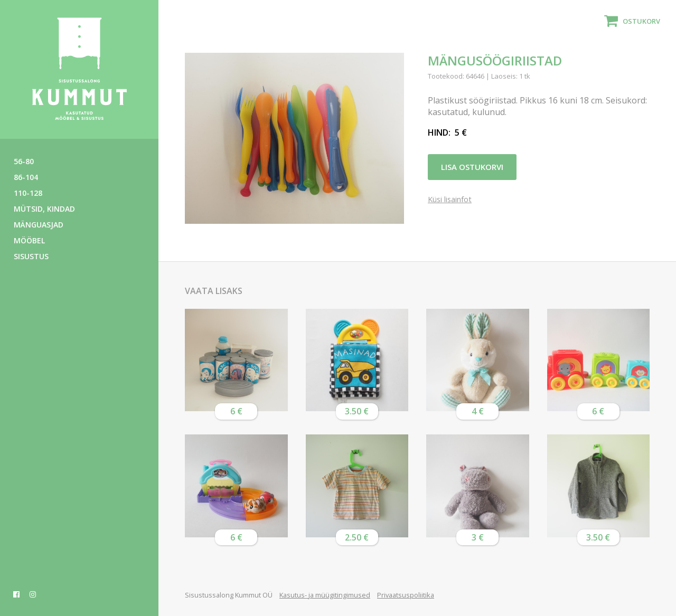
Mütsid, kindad (44, 209)
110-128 (28, 193)
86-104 (26, 177)
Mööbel (29, 240)
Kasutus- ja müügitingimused (325, 595)
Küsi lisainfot (450, 200)
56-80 (24, 161)
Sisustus (31, 256)
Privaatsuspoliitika (406, 595)
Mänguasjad (39, 225)
